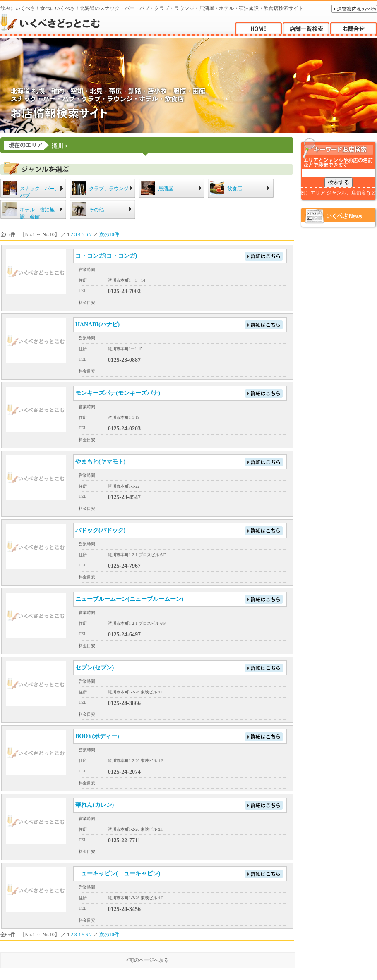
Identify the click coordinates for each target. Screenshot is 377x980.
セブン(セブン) (95, 668)
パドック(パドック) (100, 530)
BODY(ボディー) (97, 736)
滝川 (58, 146)
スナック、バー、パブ (40, 192)
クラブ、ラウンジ (109, 189)
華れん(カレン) (95, 805)
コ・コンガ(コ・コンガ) (106, 256)
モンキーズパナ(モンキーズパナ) (118, 393)
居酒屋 (166, 189)
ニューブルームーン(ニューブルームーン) (129, 599)
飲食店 (235, 189)
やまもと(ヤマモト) (100, 462)
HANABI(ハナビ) (97, 324)
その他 (96, 210)
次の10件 (109, 234)
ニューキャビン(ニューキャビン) (118, 874)
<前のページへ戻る (148, 960)
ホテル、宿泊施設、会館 (37, 213)
